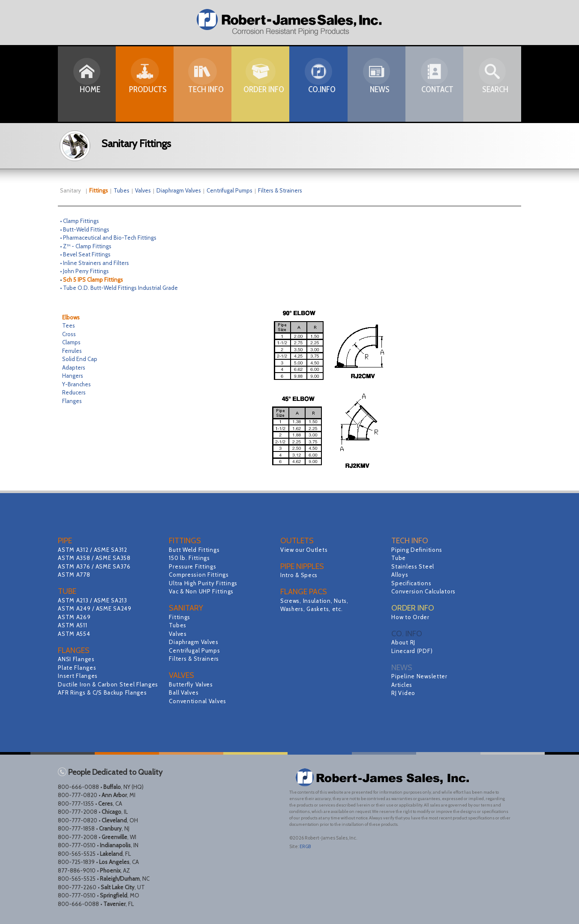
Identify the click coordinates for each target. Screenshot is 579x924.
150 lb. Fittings (190, 558)
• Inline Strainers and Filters (94, 263)
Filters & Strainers (280, 190)
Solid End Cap (80, 359)
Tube (399, 558)
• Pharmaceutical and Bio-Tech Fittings (108, 238)
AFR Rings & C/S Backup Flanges (104, 701)
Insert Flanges (79, 676)
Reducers (74, 392)
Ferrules (72, 351)
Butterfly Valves (192, 684)
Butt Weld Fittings (195, 550)
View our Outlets (305, 550)
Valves (143, 190)
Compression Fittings (200, 575)
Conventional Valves (199, 701)
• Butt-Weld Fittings (85, 229)
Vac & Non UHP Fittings (202, 591)
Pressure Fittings (193, 566)
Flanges (72, 401)
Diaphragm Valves (179, 190)
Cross (69, 334)
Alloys (400, 575)
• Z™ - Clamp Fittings (86, 246)
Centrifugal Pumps (229, 190)
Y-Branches (76, 384)
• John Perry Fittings (84, 271)
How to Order (411, 617)
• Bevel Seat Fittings (85, 254)
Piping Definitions (418, 550)
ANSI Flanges (77, 659)
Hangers (73, 376)
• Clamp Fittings (79, 221)
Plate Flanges (78, 668)
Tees (69, 325)
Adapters (74, 367)
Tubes (121, 190)
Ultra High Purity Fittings (205, 583)
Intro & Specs (300, 575)
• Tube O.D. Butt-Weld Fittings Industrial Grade (119, 288)
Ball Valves (184, 692)
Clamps (71, 342)
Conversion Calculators (425, 591)
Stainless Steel (414, 566)
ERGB (305, 846)
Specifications (412, 583)
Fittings (180, 617)
